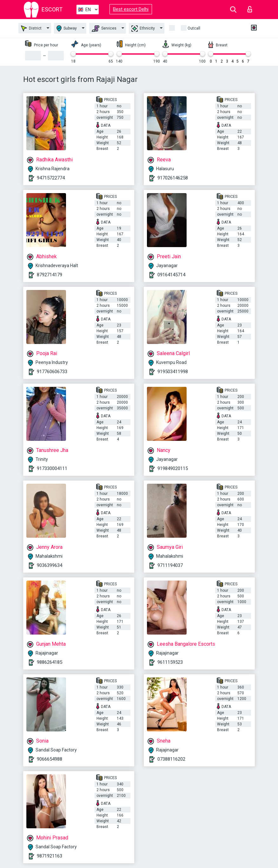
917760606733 (52, 372)
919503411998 (173, 372)
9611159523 (170, 662)
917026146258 (173, 178)
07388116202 (171, 759)
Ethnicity (143, 29)
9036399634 (50, 565)
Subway (67, 28)
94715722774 (51, 178)
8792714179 (50, 275)
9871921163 (50, 856)
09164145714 (171, 275)
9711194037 (170, 565)
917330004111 (52, 468)
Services (104, 29)
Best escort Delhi (131, 9)
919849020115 (173, 468)
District (31, 28)
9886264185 (50, 662)
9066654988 (50, 759)
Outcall (194, 28)
